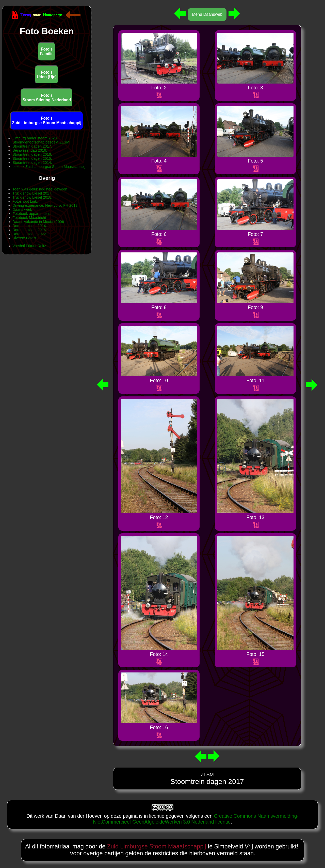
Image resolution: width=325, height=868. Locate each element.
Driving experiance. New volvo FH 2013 (45, 205)
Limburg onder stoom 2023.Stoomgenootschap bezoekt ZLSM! (41, 140)
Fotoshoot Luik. (25, 201)
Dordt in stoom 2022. (30, 234)
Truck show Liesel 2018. (32, 197)
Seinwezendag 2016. (30, 150)
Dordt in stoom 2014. (30, 226)
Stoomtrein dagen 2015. (32, 158)
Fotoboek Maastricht (29, 218)
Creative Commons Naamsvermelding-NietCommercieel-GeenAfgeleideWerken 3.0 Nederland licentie (196, 819)
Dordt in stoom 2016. (30, 230)
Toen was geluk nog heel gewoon (40, 189)
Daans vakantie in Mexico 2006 (38, 222)
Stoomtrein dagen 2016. (32, 154)
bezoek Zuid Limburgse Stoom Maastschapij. (49, 167)
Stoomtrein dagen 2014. (32, 163)
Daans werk (22, 210)
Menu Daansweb (207, 14)
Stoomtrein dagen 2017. (32, 146)
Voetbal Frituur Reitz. (30, 246)
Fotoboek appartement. (32, 214)
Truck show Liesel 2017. (32, 193)
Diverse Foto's (24, 238)
